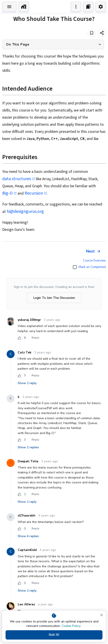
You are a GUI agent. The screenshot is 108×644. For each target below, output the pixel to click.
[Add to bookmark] (92, 33)
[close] (102, 615)
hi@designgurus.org (25, 211)
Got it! (54, 635)
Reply (35, 338)
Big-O (9, 193)
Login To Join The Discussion (54, 298)
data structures (19, 179)
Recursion (36, 193)
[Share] (102, 33)
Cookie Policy (71, 626)
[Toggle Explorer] (9, 7)
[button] (53, 44)
